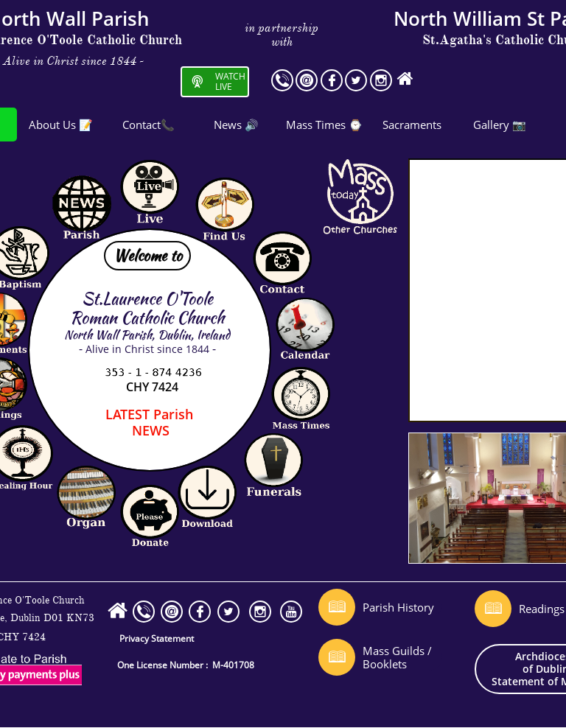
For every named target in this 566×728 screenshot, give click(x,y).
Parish (149, 414)
